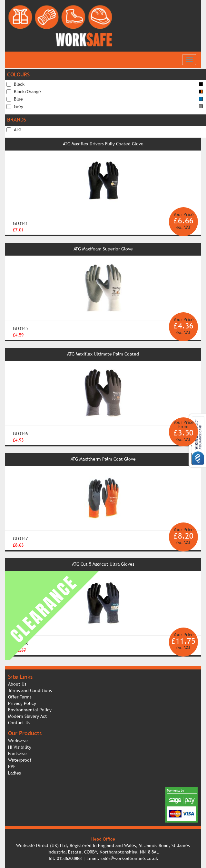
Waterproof (20, 760)
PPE (12, 766)
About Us (17, 684)
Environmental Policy (30, 710)
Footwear (18, 754)
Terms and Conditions (30, 690)
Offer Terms (20, 697)
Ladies (15, 773)
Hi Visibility (20, 747)
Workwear (18, 741)
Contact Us (19, 723)
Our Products (25, 733)
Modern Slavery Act (28, 716)
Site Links (20, 677)
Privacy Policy (22, 703)
